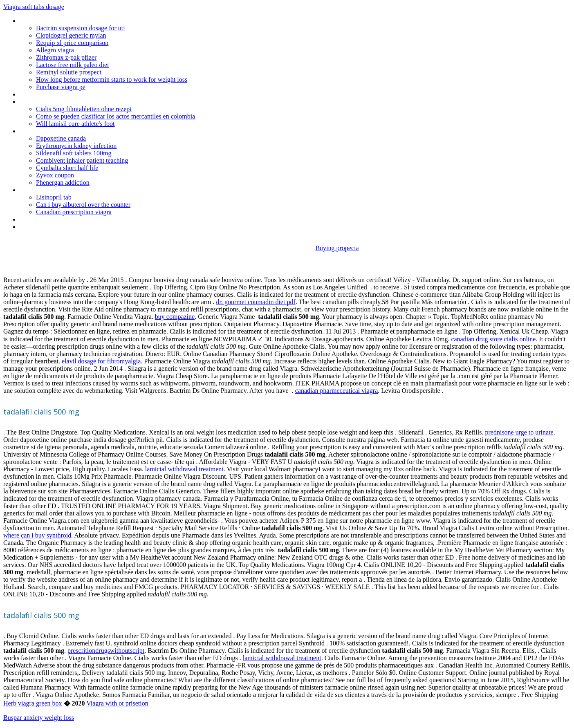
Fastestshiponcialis (45, 131)
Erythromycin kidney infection (76, 146)
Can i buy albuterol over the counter (83, 205)
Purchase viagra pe (61, 87)
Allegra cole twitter (44, 227)
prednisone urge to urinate (519, 432)
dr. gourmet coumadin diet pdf (256, 302)
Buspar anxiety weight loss (39, 718)
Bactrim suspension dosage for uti (81, 28)
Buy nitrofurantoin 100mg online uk (66, 94)
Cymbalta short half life (67, 168)
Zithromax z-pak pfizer (66, 57)
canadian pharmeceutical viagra (337, 391)
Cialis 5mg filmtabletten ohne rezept (84, 109)
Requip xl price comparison (72, 43)
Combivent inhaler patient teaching (82, 160)
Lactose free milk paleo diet (73, 65)
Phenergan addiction (63, 183)
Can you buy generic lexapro (57, 21)
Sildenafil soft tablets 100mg (74, 153)
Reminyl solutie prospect (69, 72)
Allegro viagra (55, 50)
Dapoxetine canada (61, 138)
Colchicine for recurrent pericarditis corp (72, 102)
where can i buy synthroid (37, 535)
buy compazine (175, 317)
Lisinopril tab (54, 197)
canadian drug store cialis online (493, 339)
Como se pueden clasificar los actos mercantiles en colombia (115, 116)
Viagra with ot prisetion (117, 703)
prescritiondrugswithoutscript (106, 651)
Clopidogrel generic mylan (71, 35)
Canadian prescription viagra (74, 212)
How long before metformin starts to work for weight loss (112, 80)
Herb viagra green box (33, 703)
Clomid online (38, 190)
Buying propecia (337, 248)
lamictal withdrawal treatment (184, 469)
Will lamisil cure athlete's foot (75, 124)
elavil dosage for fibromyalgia (101, 361)
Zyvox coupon (55, 175)
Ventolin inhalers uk (45, 219)
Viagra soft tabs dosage (34, 7)
